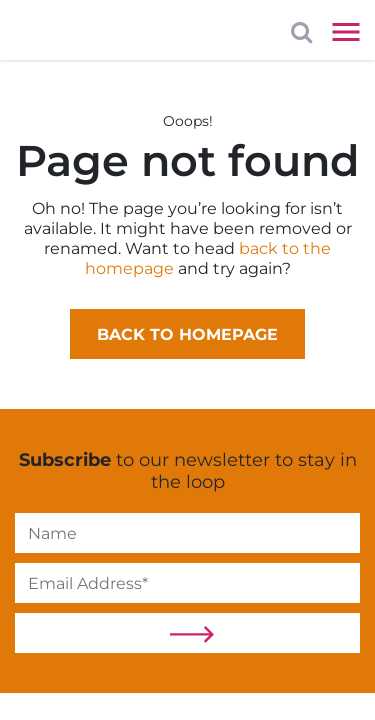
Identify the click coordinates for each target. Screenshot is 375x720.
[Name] (187, 533)
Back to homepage (187, 334)
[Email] (187, 583)
